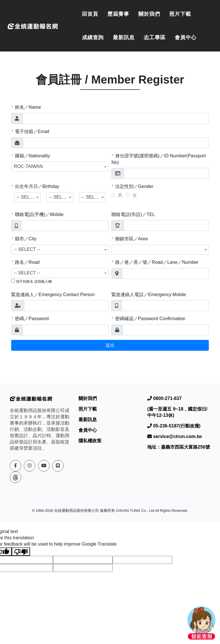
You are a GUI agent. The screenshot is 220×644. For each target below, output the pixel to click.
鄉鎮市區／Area (130, 239)
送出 (110, 345)
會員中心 (186, 37)
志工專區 (155, 37)
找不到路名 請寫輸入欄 (34, 282)
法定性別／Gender (132, 187)
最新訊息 (124, 37)
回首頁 (90, 14)
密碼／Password (30, 319)
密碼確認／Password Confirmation (148, 319)
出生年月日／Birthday (35, 187)
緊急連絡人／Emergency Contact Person (53, 295)
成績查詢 (93, 37)
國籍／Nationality (31, 156)
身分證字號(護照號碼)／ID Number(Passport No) (159, 159)
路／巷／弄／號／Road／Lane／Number (155, 262)
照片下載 (180, 14)
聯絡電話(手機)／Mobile (37, 215)
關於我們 (149, 14)
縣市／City (24, 239)
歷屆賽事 (118, 14)
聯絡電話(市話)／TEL (133, 214)
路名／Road (25, 262)
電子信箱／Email (30, 132)
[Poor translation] (21, 552)
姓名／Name (26, 107)
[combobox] (60, 167)
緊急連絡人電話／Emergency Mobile (149, 295)
